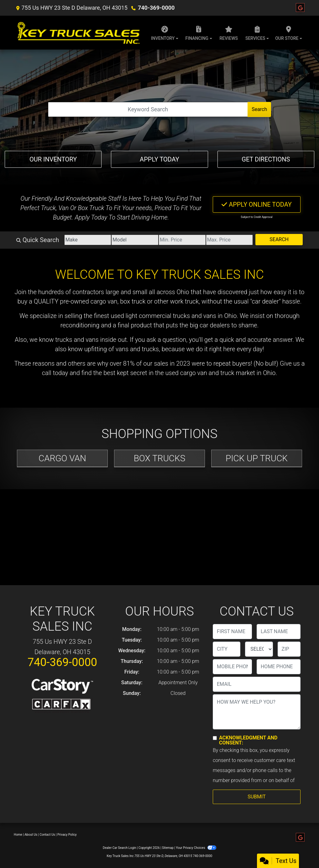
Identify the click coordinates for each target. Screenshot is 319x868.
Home (18, 835)
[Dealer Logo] (78, 33)
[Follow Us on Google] (300, 8)
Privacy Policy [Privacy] (67, 835)
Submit (256, 797)
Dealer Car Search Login (120, 848)
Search (259, 109)
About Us (31, 835)
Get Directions (266, 159)
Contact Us (47, 835)
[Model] (135, 240)
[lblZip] (289, 649)
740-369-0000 (156, 8)
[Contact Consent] (215, 738)
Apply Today (159, 159)
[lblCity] (227, 649)
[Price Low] (182, 240)
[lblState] (259, 649)
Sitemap (168, 848)
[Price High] (230, 240)
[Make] (88, 240)
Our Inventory (53, 159)
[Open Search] (148, 109)
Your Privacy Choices (196, 848)
